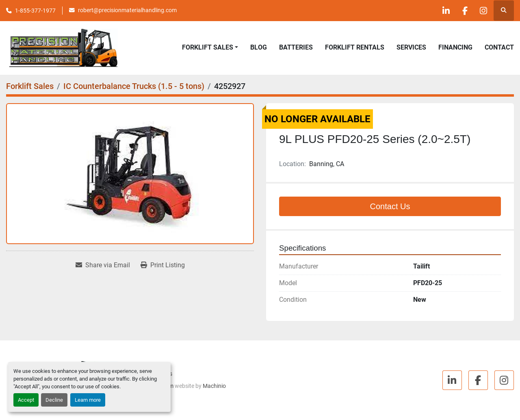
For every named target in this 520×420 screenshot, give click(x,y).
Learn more (88, 400)
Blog (259, 47)
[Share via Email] (103, 265)
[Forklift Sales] (30, 86)
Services (411, 47)
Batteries (296, 47)
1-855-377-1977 (35, 11)
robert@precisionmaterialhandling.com (127, 10)
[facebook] (462, 11)
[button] (210, 48)
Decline (54, 400)
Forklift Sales (208, 47)
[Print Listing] (163, 265)
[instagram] (483, 11)
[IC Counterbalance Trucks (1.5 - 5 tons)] (134, 86)
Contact (499, 47)
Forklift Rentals (355, 47)
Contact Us (390, 206)
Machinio (214, 386)
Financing (455, 47)
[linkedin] (441, 11)
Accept (26, 400)
